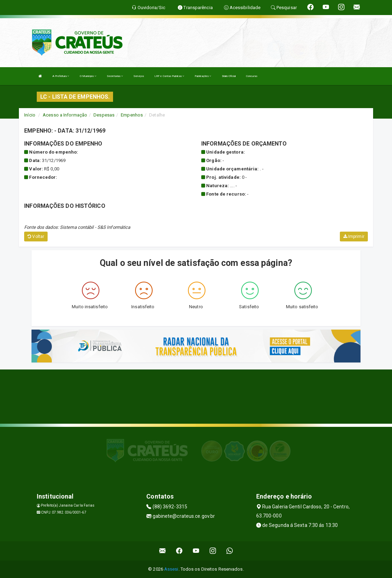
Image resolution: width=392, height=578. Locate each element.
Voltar (36, 237)
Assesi (171, 569)
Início (30, 115)
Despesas (104, 115)
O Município (88, 76)
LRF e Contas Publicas (169, 76)
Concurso (252, 76)
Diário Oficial (229, 76)
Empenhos (132, 115)
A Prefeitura (61, 76)
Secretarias (115, 76)
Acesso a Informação (65, 115)
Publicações (203, 76)
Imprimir (354, 237)
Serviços (139, 76)
